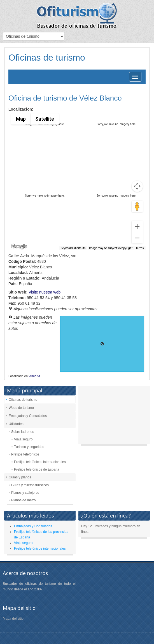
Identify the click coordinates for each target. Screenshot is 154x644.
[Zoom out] (137, 238)
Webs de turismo (21, 408)
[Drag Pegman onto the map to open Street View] (137, 206)
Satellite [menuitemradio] (44, 119)
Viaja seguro (23, 439)
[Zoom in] (137, 226)
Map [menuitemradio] (21, 119)
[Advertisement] (114, 416)
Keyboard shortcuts (73, 248)
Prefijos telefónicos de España (37, 469)
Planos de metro (23, 500)
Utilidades (16, 424)
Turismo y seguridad (29, 447)
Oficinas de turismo (23, 400)
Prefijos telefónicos (25, 454)
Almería (35, 376)
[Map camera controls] (137, 186)
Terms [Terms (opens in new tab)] (140, 248)
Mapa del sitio (13, 619)
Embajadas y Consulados (28, 416)
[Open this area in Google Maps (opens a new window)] (19, 247)
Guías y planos (20, 477)
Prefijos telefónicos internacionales (40, 462)
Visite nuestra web (45, 292)
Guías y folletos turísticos (30, 485)
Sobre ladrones (23, 432)
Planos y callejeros (25, 493)
